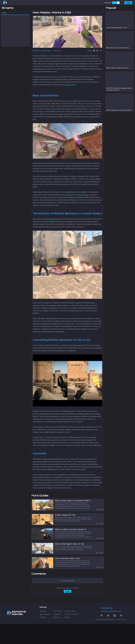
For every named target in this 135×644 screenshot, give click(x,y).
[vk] (101, 61)
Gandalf (68, 205)
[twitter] (97, 61)
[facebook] (94, 61)
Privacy (119, 640)
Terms (125, 640)
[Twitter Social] (102, 636)
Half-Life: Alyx (53, 229)
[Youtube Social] (108, 636)
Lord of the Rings (82, 205)
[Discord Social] (115, 636)
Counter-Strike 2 (70, 95)
